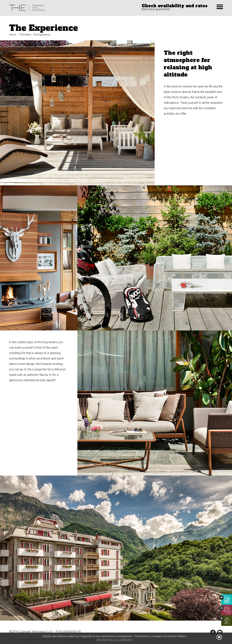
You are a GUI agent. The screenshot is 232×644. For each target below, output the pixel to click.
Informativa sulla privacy (115, 640)
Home (13, 35)
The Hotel (25, 35)
